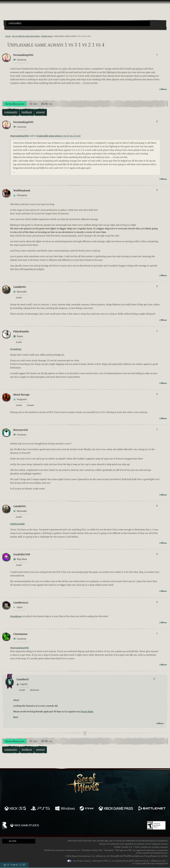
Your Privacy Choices (82, 861)
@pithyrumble (17, 524)
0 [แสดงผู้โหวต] (157, 122)
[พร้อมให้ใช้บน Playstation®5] (41, 809)
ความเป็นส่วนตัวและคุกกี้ (122, 861)
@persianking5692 (20, 136)
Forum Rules (87, 712)
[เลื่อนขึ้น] (8, 865)
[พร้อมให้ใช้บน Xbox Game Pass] (116, 809)
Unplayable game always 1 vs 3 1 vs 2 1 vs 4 (58, 136)
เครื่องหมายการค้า (158, 861)
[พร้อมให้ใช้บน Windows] (65, 809)
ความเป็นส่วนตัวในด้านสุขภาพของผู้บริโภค (150, 863)
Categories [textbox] (15, 24)
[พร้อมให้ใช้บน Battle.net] (152, 809)
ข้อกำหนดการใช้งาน (101, 861)
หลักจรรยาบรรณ (142, 861)
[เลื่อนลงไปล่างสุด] (24, 865)
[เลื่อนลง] (20, 865)
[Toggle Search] (13, 28)
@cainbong (16, 349)
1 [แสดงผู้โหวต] (157, 54)
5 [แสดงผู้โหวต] (157, 190)
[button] (78, 24)
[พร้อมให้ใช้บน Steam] (87, 809)
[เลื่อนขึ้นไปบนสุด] (5, 865)
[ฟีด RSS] (4, 36)
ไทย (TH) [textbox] (13, 841)
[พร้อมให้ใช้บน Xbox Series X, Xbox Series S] (15, 809)
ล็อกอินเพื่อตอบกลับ (15, 104)
